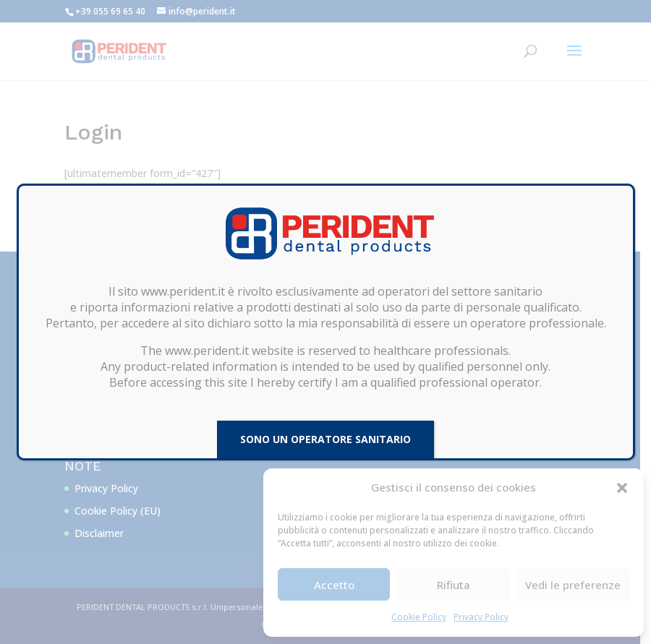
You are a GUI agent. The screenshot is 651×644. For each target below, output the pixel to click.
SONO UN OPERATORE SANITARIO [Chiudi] (325, 439)
